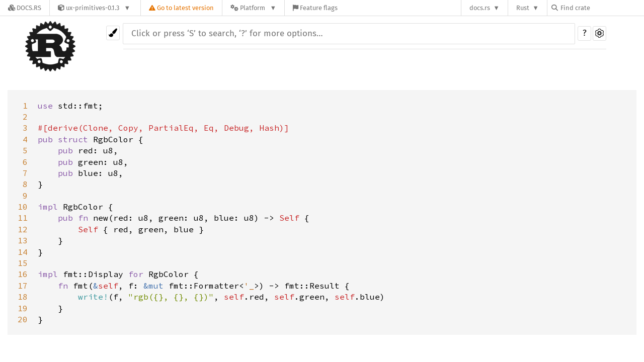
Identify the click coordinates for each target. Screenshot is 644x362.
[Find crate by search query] (602, 8)
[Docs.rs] (25, 8)
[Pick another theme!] (113, 33)
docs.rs (480, 8)
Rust (523, 8)
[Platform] (253, 8)
